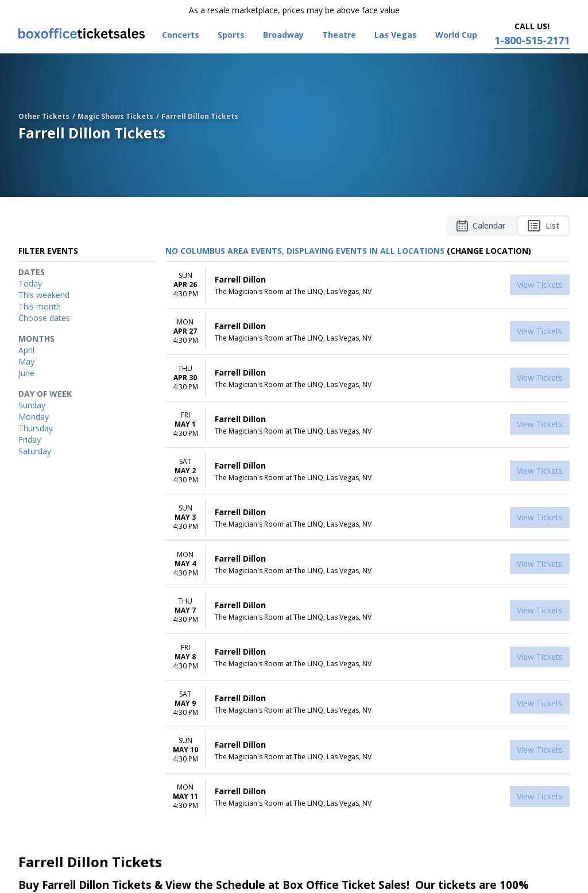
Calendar (481, 226)
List (543, 226)
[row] (367, 285)
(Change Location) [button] (489, 251)
